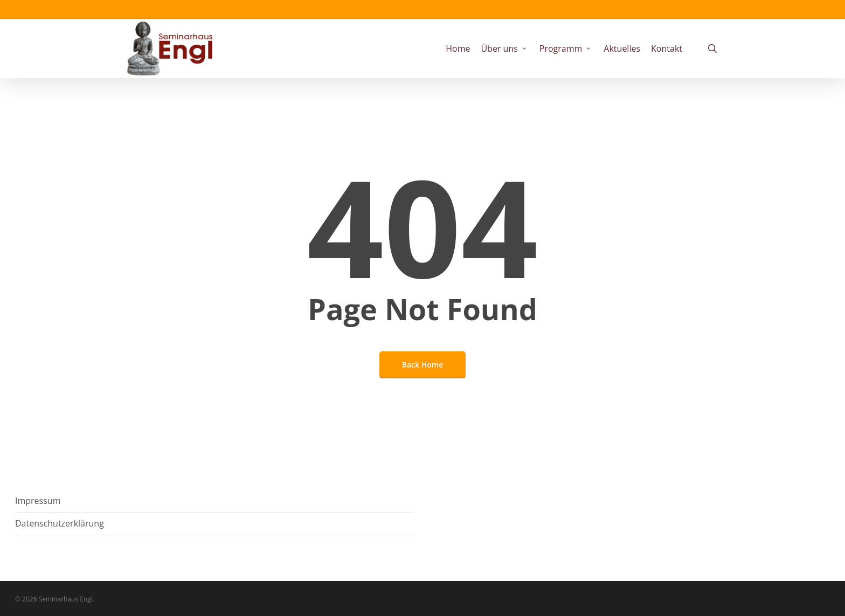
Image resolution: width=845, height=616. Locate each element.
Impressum (38, 501)
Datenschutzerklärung (60, 523)
